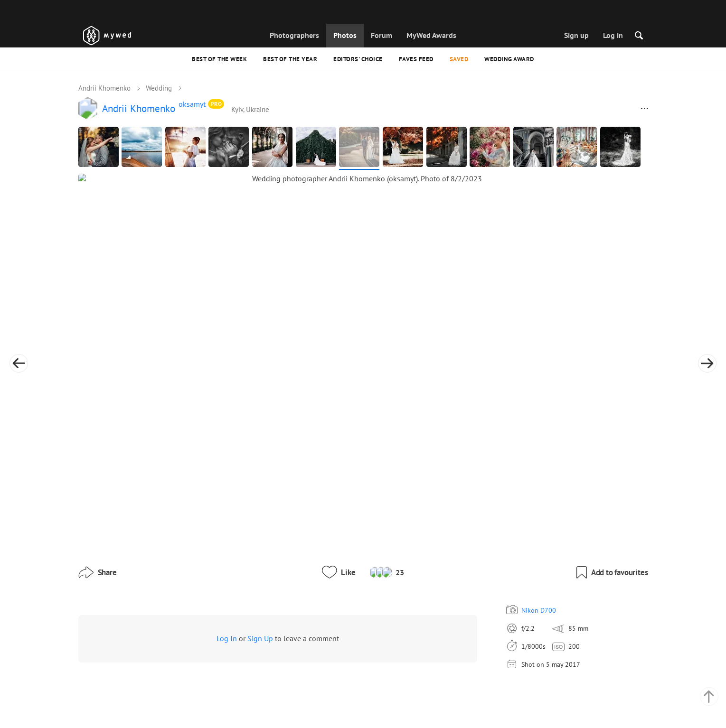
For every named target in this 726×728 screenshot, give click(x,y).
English (472, 689)
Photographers (294, 35)
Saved (459, 59)
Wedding (159, 89)
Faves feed (416, 59)
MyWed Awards (431, 35)
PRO (217, 105)
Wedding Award (509, 59)
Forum (382, 35)
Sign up (576, 35)
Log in (613, 35)
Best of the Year (290, 59)
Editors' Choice (358, 59)
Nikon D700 (467, 516)
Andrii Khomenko (104, 89)
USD (490, 711)
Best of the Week (219, 59)
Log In (227, 544)
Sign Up (260, 544)
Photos (345, 35)
